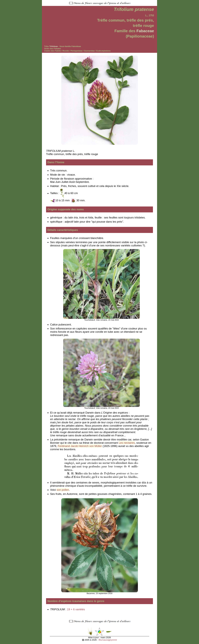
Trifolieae (54, 46)
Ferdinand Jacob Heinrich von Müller (80, 446)
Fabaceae (145, 31)
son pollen (63, 490)
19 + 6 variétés (76, 609)
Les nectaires (127, 443)
